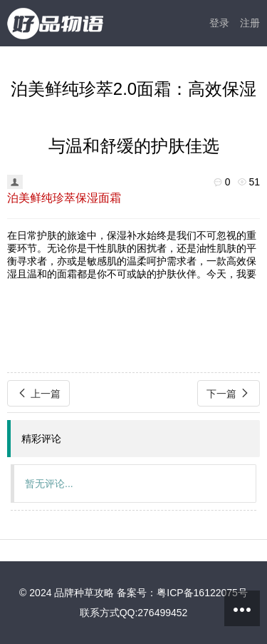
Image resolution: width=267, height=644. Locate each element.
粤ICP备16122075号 (202, 593)
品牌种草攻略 (84, 593)
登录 (219, 23)
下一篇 (229, 393)
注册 (250, 23)
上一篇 (38, 393)
